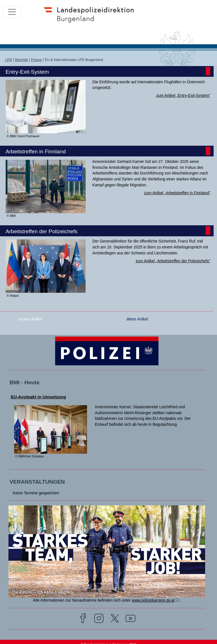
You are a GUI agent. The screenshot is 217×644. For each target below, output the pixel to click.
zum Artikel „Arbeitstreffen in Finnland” (177, 193)
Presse (36, 60)
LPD (8, 60)
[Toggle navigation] (12, 12)
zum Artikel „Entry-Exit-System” (183, 95)
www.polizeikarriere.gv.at (153, 600)
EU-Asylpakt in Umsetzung (38, 397)
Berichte (21, 60)
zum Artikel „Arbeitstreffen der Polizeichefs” (173, 261)
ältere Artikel (137, 319)
